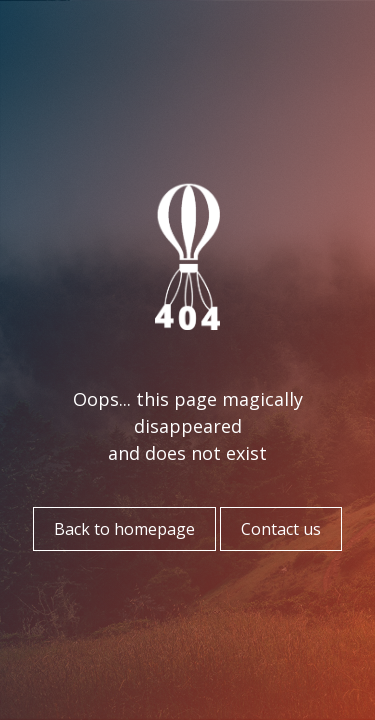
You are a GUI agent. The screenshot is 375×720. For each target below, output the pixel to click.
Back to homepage (124, 529)
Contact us (281, 529)
